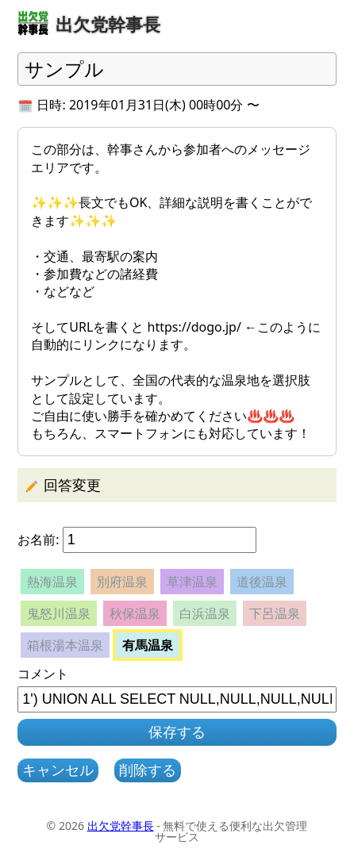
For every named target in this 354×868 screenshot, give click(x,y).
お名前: (38, 540)
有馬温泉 (148, 645)
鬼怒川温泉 (59, 613)
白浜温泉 (205, 613)
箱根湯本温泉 (65, 645)
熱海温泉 (52, 582)
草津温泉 (192, 582)
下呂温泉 (275, 613)
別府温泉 (122, 582)
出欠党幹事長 (121, 826)
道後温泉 (262, 582)
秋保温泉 (135, 613)
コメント (43, 674)
